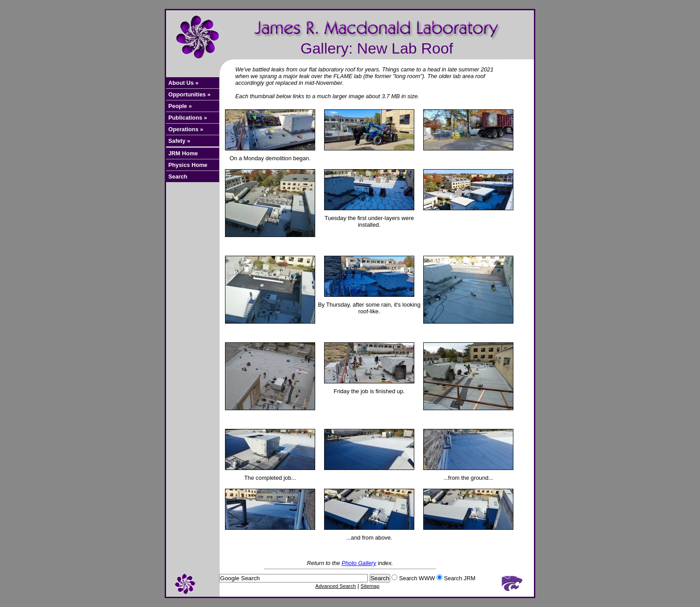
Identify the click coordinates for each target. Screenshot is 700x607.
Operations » (186, 129)
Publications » (188, 118)
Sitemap (370, 586)
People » (180, 106)
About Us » (183, 83)
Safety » (179, 141)
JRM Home (183, 153)
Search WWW (417, 578)
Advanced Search (335, 586)
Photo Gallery (359, 563)
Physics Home (188, 165)
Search (178, 177)
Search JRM (459, 578)
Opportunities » (190, 94)
